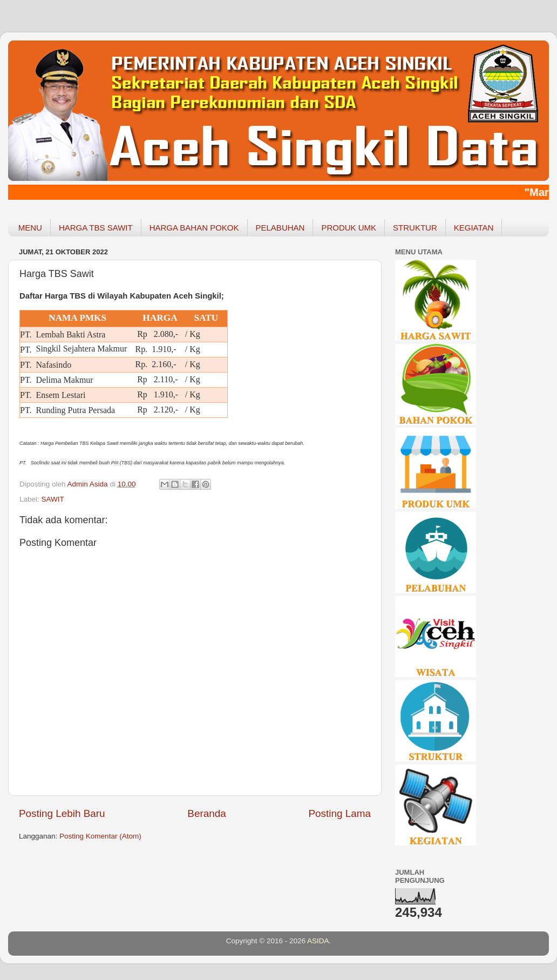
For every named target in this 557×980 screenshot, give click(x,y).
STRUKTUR (415, 228)
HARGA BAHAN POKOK (194, 228)
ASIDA (318, 941)
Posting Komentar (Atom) (100, 836)
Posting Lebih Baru (62, 813)
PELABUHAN (280, 228)
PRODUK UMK (349, 228)
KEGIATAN (474, 228)
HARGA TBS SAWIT (96, 228)
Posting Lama (339, 813)
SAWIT (53, 499)
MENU (30, 228)
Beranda (206, 813)
